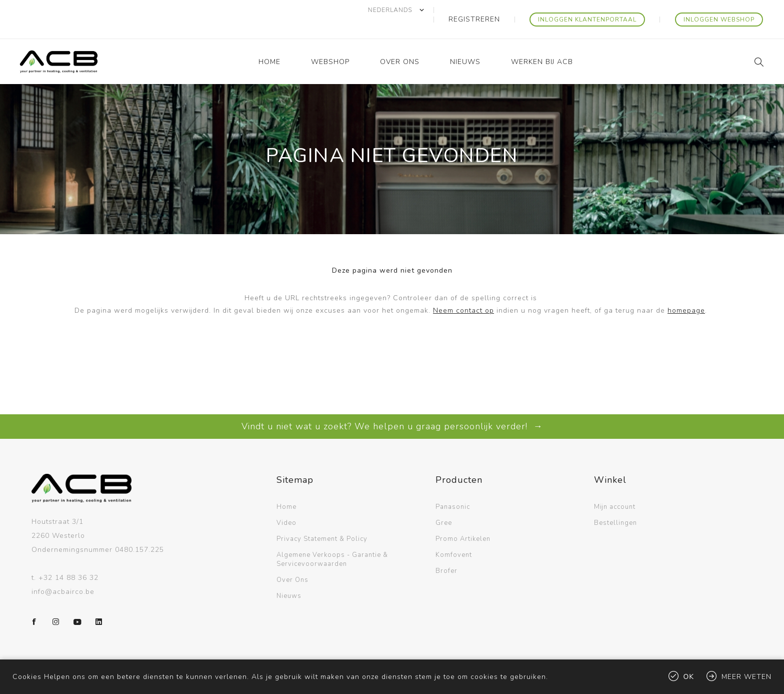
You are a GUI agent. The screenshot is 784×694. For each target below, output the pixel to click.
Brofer (446, 552)
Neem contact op (463, 292)
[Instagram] (56, 603)
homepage (686, 292)
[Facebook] (34, 603)
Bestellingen (615, 504)
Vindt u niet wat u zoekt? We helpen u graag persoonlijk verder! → (392, 408)
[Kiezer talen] (435, 10)
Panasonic (453, 488)
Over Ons (292, 561)
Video (286, 504)
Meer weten (746, 677)
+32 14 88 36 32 (68, 559)
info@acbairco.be (63, 573)
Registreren (505, 10)
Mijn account (615, 488)
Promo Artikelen (463, 520)
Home (286, 488)
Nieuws (289, 577)
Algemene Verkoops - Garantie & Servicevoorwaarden (332, 541)
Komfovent (454, 536)
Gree (444, 504)
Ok (689, 677)
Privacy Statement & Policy (322, 520)
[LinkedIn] (99, 603)
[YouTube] (77, 603)
